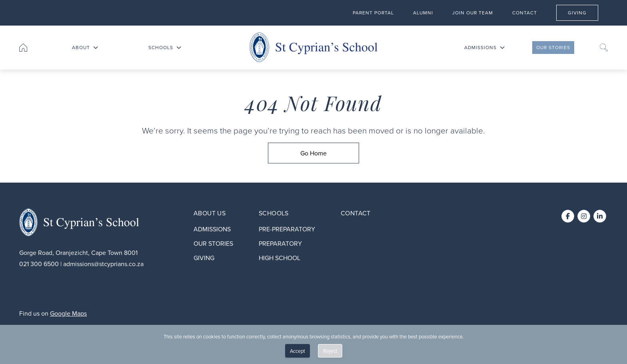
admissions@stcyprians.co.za (103, 264)
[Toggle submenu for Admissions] (502, 48)
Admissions (480, 48)
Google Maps (68, 313)
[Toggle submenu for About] (96, 48)
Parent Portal (373, 12)
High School (280, 258)
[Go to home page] (23, 48)
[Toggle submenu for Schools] (179, 48)
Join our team (473, 12)
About (81, 48)
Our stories (553, 48)
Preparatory (280, 243)
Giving (583, 12)
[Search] (604, 48)
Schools (161, 48)
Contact (525, 12)
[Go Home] (313, 153)
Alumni (423, 12)
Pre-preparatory (287, 229)
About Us (210, 213)
